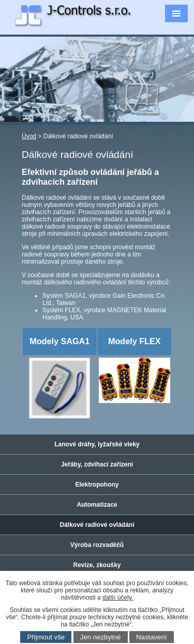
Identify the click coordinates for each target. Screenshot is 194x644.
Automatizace (97, 505)
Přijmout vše (46, 637)
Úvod (29, 136)
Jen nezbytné (100, 637)
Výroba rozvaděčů (97, 545)
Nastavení (151, 637)
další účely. (118, 598)
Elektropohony (97, 485)
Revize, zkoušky (97, 565)
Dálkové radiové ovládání (97, 525)
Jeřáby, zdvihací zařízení (97, 464)
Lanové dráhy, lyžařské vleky (97, 444)
